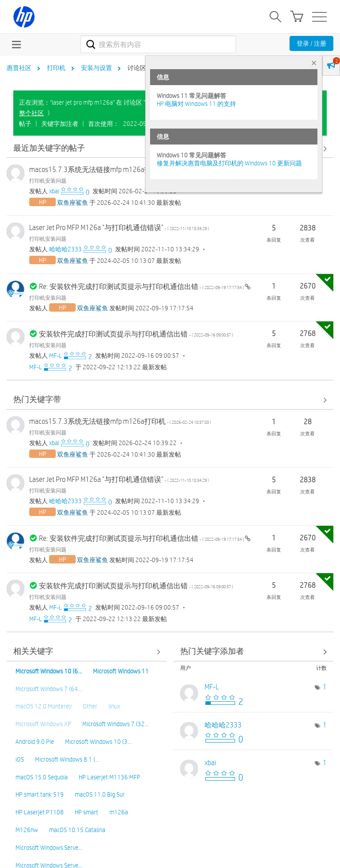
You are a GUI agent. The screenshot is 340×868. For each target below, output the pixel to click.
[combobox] (158, 44)
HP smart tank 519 (40, 794)
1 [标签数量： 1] (325, 687)
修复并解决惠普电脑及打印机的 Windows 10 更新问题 (229, 163)
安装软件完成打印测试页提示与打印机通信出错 (136, 334)
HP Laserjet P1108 (40, 812)
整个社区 (31, 113)
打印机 (56, 68)
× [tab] (314, 63)
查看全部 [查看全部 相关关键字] (87, 652)
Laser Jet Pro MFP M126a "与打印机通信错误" (119, 228)
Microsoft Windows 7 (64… (49, 689)
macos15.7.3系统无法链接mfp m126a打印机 (120, 170)
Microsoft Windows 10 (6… (49, 671)
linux (114, 706)
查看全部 (170, 400)
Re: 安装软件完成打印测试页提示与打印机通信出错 (142, 287)
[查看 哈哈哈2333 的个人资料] (66, 249)
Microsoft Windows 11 (121, 671)
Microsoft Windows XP (43, 724)
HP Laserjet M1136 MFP (110, 777)
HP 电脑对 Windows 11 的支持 (196, 104)
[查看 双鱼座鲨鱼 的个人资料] (73, 203)
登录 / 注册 (311, 43)
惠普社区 (19, 68)
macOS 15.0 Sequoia (42, 777)
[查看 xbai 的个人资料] (54, 191)
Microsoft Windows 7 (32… (116, 724)
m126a (119, 812)
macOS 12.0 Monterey (44, 706)
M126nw (27, 830)
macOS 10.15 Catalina (77, 830)
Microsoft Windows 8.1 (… (67, 759)
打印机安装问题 (48, 180)
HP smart (87, 812)
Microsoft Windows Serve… (49, 848)
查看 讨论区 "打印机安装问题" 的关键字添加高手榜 (254, 652)
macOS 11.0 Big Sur (100, 794)
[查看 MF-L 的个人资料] (56, 356)
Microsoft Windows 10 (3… (98, 742)
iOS (20, 759)
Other (90, 706)
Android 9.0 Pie (35, 742)
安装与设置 (97, 68)
